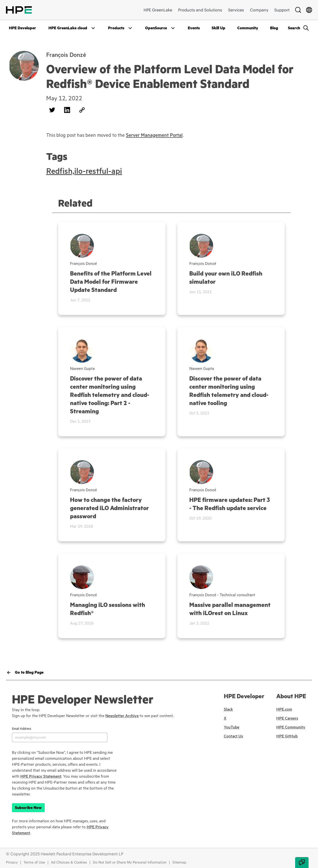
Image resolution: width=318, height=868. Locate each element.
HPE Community (291, 727)
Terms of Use (34, 862)
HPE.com (284, 709)
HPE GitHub (287, 736)
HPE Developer (22, 28)
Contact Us (233, 736)
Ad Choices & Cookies (69, 862)
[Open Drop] (72, 28)
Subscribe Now (28, 808)
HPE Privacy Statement (41, 776)
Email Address (22, 729)
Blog (274, 28)
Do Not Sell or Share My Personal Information (130, 862)
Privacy (12, 862)
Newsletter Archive (122, 716)
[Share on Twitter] (52, 110)
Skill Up (219, 28)
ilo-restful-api (98, 171)
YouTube (232, 727)
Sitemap (179, 862)
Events (194, 28)
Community (248, 28)
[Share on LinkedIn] (67, 110)
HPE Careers (287, 718)
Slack (228, 709)
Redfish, (60, 171)
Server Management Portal (154, 135)
